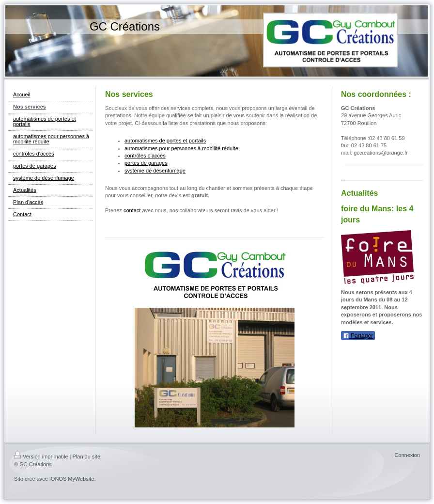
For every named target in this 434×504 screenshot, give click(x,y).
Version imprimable (41, 457)
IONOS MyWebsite (72, 479)
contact (132, 210)
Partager (358, 336)
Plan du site (86, 457)
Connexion (407, 455)
